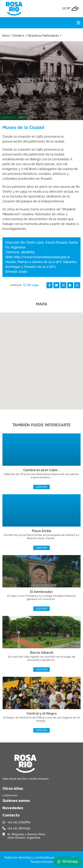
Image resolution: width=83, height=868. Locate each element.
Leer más (41, 487)
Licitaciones (10, 795)
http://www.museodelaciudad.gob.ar (42, 257)
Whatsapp (68, 861)
